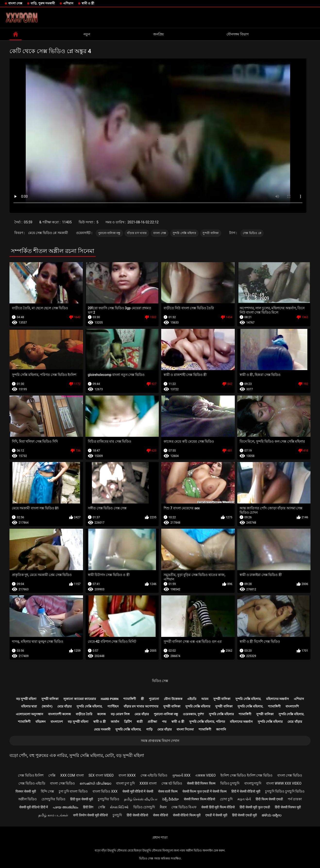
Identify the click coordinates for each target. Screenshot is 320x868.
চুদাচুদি (117, 815)
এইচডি (192, 699)
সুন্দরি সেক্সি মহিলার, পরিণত (207, 722)
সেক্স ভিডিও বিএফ (184, 807)
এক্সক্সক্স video (205, 775)
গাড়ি (149, 729)
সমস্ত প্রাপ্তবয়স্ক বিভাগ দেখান (160, 741)
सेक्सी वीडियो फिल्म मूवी (187, 815)
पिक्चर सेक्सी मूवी (26, 791)
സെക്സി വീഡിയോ (95, 783)
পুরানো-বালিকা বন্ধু (109, 233)
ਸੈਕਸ (163, 807)
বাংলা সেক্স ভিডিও (290, 775)
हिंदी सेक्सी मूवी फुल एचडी (255, 807)
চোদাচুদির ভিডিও (53, 799)
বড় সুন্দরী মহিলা (26, 699)
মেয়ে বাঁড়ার (64, 706)
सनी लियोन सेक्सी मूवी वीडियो (90, 815)
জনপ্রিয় (158, 34)
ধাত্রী (140, 722)
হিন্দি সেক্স (47, 791)
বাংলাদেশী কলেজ (59, 714)
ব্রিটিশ (128, 722)
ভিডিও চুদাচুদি (230, 783)
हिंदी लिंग (88, 807)
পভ (164, 722)
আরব (205, 699)
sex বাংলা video (101, 775)
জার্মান (115, 722)
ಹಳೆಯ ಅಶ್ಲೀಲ (272, 815)
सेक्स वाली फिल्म (168, 791)
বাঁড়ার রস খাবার (137, 233)
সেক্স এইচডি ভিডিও (154, 775)
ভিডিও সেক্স (160, 681)
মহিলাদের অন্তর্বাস (278, 699)
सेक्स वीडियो (160, 815)
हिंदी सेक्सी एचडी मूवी (244, 815)
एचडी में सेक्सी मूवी (216, 815)
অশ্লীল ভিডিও (27, 799)
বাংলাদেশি (292, 706)
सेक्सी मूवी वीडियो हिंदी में (34, 807)
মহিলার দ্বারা (29, 706)
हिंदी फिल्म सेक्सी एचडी (269, 799)
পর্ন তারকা (295, 799)
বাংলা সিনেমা (185, 729)
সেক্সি (52, 775)
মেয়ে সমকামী (102, 729)
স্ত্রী (142, 699)
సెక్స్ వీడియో (171, 799)
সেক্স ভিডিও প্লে (252, 233)
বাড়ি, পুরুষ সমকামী (43, 3)
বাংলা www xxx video (284, 783)
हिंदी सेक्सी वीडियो (137, 815)
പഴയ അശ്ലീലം (65, 807)
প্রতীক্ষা (152, 722)
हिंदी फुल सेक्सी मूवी (82, 799)
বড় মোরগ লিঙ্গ (120, 714)
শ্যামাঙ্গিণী (130, 699)
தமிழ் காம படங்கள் (53, 815)
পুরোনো (154, 699)
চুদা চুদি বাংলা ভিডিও (73, 791)
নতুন (87, 34)
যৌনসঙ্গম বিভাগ (237, 34)
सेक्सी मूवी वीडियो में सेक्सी (138, 791)
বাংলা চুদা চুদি (125, 783)
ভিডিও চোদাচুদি (144, 807)
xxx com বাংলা (72, 775)
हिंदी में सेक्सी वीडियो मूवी (246, 791)
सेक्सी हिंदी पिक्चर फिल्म (201, 783)
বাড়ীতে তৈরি (84, 714)
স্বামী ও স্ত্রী (88, 3)
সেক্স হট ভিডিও (172, 783)
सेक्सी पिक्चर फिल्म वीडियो (199, 799)
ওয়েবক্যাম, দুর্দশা (193, 714)
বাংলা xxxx (127, 775)
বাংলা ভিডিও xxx (105, 791)
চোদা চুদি (226, 799)
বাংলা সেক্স (15, 3)
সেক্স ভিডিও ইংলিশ (31, 775)
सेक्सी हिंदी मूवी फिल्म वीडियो (218, 807)
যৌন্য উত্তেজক (173, 699)
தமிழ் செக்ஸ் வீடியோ (141, 799)
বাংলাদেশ (57, 722)
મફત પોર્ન (244, 799)
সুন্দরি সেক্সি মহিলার (184, 233)
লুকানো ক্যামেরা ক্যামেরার (80, 699)
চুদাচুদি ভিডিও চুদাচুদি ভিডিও (285, 791)
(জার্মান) (47, 706)
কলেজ (101, 714)
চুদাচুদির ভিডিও (108, 799)
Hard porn (110, 699)
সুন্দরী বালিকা (211, 233)
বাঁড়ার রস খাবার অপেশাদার (141, 706)
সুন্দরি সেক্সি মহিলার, (248, 699)
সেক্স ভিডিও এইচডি (32, 783)
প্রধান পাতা (160, 837)
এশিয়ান (68, 3)
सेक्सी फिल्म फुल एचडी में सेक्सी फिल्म (204, 791)
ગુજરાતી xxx (181, 775)
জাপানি (221, 729)
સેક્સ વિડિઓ (119, 807)
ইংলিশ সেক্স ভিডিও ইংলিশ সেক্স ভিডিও (246, 775)
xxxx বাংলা (148, 783)
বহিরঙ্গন (41, 722)
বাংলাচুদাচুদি (253, 783)
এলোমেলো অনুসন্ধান (29, 714)
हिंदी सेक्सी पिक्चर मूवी (288, 807)
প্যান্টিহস (113, 706)
